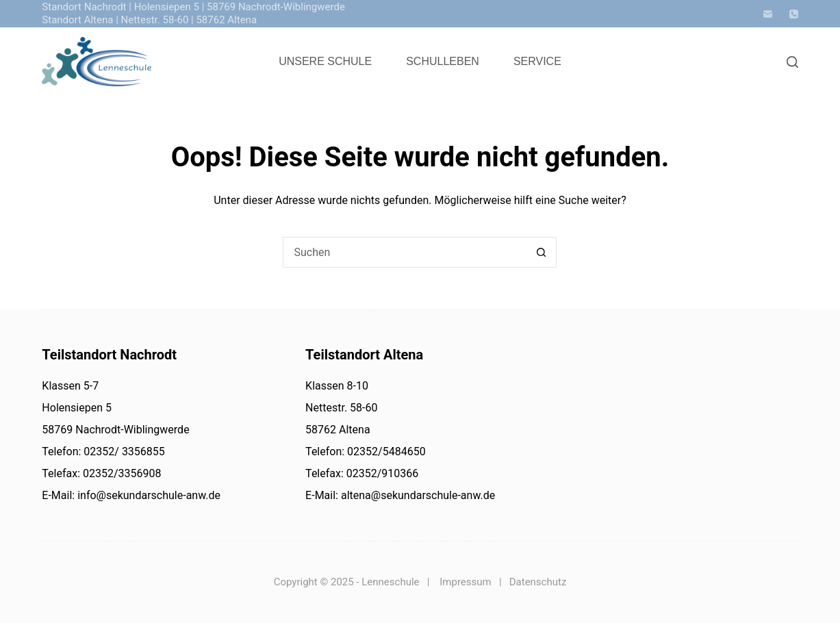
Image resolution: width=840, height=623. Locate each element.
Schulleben (443, 61)
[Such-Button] (541, 252)
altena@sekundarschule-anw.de (417, 495)
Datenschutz (538, 582)
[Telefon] (794, 14)
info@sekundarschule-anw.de (148, 495)
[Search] (792, 62)
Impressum (465, 582)
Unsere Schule (325, 61)
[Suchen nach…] (404, 252)
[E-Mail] (768, 14)
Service (537, 61)
